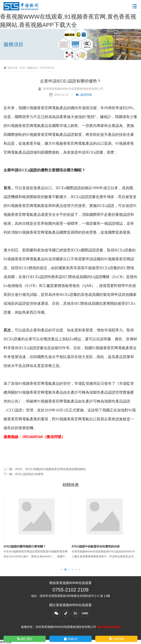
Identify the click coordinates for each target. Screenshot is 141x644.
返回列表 (84, 95)
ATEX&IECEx (47, 68)
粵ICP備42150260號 (109, 627)
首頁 (22, 68)
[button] (62, 569)
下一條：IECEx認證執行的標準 (23, 474)
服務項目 (32, 68)
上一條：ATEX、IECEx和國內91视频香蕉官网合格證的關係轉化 (45, 469)
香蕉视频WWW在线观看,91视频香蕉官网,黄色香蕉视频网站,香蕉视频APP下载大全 (68, 21)
